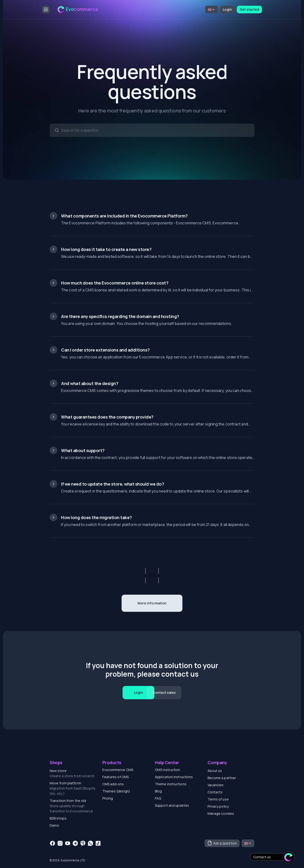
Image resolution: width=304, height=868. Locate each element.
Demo (54, 825)
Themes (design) (116, 791)
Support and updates (172, 805)
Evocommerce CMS (118, 770)
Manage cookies (221, 813)
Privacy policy (218, 806)
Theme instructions (171, 784)
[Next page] (159, 576)
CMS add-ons (113, 784)
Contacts (215, 792)
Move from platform (65, 783)
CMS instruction (168, 770)
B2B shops (58, 818)
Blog (158, 791)
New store (58, 771)
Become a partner (222, 778)
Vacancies (216, 785)
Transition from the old (68, 801)
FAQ (158, 798)
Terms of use (218, 799)
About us (215, 771)
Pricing (108, 798)
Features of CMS (116, 777)
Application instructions (174, 777)
